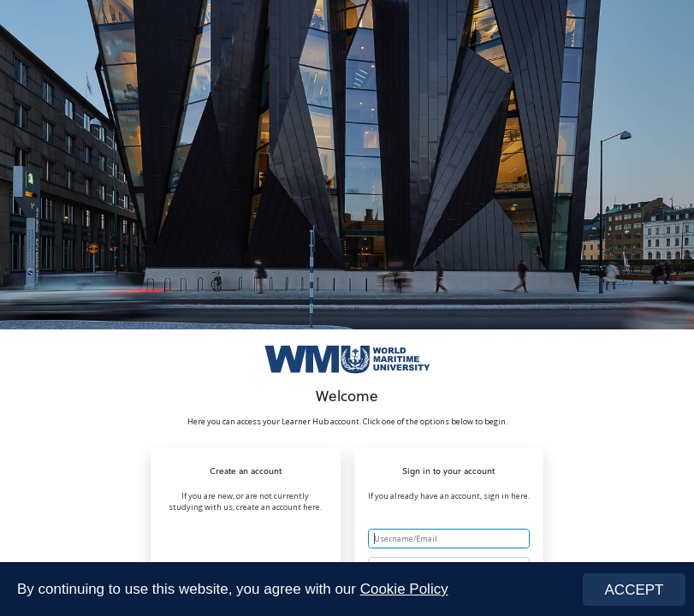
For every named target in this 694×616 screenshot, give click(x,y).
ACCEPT (635, 590)
